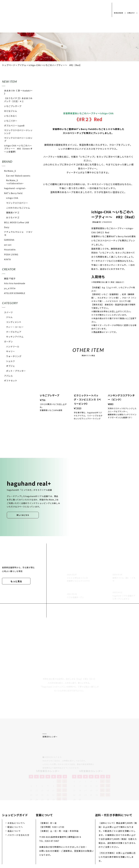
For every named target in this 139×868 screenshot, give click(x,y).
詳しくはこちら (23, 515)
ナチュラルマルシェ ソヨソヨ (18, 233)
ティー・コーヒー (15, 327)
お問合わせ (131, 13)
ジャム (9, 317)
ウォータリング (14, 356)
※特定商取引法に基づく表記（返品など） (108, 282)
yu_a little (10, 288)
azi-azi (8, 245)
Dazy (7, 227)
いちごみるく (11, 116)
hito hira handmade (15, 283)
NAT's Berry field (13, 193)
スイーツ (8, 312)
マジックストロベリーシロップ (18, 139)
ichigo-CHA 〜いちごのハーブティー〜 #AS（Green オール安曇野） (18, 149)
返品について (14, 802)
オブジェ (11, 366)
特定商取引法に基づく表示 (108, 847)
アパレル (8, 376)
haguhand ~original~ (15, 188)
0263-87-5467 (52, 812)
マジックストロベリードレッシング (18, 132)
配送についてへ (15, 798)
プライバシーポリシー (29, 847)
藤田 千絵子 (10, 278)
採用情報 (65, 847)
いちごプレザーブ (13, 106)
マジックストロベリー (17, 203)
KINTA (7, 259)
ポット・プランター (16, 371)
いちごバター (11, 121)
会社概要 (50, 847)
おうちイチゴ (13, 217)
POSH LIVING (11, 254)
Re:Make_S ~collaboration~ (15, 182)
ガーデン (8, 342)
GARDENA (9, 240)
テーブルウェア (14, 332)
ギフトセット (11, 381)
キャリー (11, 351)
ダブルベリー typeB (14, 126)
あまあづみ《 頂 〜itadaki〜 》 (18, 92)
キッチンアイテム (15, 337)
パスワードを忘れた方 (18, 806)
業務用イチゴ (13, 213)
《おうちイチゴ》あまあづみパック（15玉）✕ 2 (18, 100)
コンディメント (14, 322)
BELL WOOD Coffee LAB (17, 222)
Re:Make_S (10, 171)
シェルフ (11, 361)
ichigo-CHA (12, 198)
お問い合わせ (82, 847)
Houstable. (10, 249)
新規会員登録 (117, 13)
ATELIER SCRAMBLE (15, 293)
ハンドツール (13, 346)
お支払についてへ (16, 794)
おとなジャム (11, 111)
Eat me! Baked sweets (18, 176)
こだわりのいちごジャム (18, 208)
